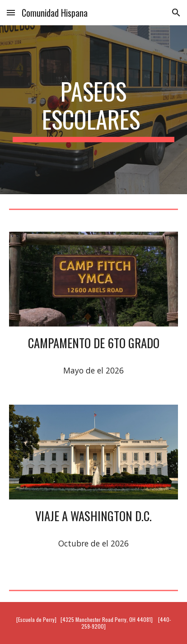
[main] (93, 110)
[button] (11, 12)
